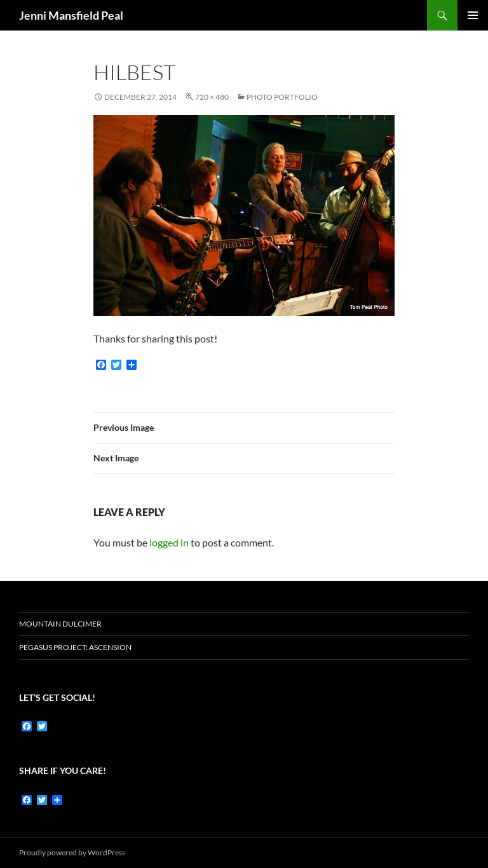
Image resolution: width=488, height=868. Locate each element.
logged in (169, 542)
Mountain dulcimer (60, 624)
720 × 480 (212, 97)
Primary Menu (473, 15)
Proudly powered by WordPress (72, 852)
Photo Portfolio (282, 97)
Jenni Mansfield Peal (71, 15)
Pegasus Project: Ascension (75, 647)
